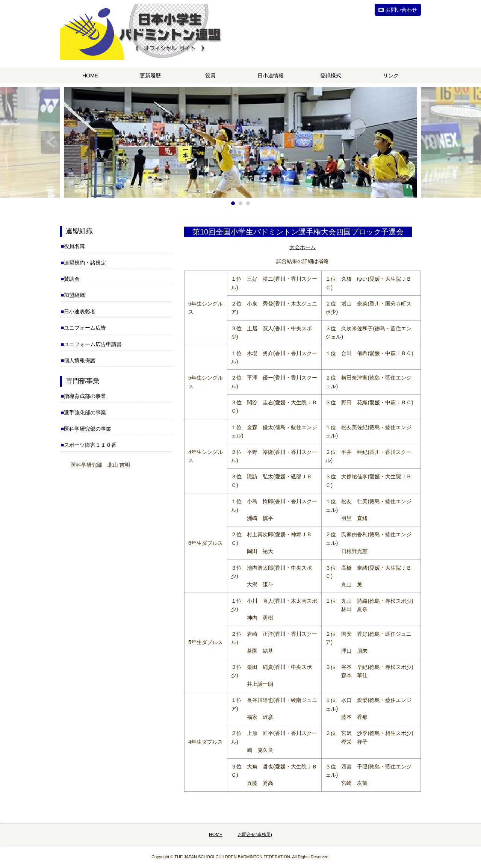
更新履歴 (150, 76)
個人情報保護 (80, 360)
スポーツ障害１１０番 (90, 445)
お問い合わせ (401, 10)
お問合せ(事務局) (255, 835)
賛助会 (72, 279)
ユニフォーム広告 (85, 328)
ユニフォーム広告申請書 (93, 344)
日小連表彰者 (80, 312)
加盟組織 (74, 295)
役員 (210, 76)
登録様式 (331, 76)
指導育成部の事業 (85, 396)
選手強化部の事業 (85, 413)
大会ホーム (303, 247)
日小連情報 (271, 76)
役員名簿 (74, 246)
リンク (391, 76)
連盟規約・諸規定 (85, 263)
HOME (90, 76)
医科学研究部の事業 (88, 429)
